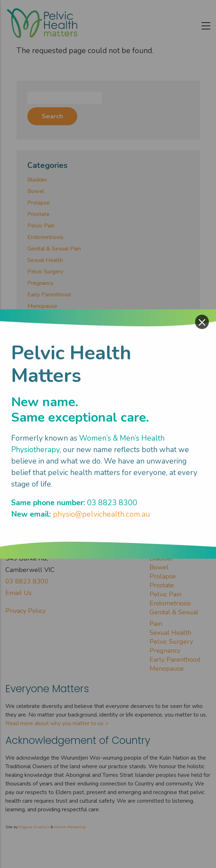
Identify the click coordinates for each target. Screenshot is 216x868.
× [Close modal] (202, 322)
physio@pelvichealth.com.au (101, 514)
